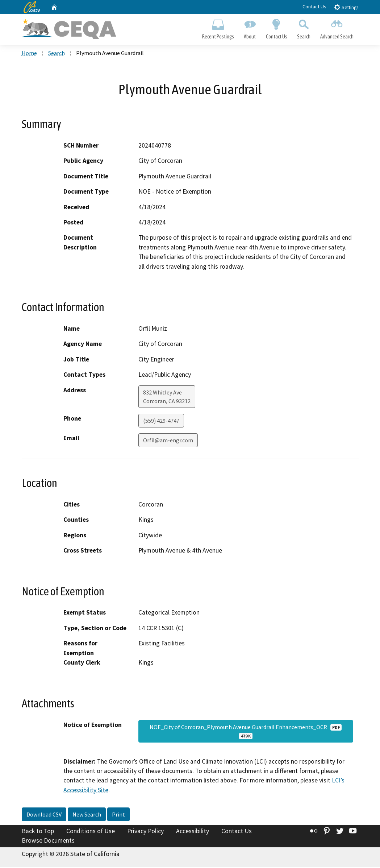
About (250, 28)
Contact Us (314, 7)
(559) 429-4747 (161, 421)
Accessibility (193, 832)
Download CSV (44, 815)
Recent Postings (218, 28)
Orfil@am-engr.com (168, 441)
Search (304, 28)
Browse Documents (48, 841)
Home (29, 54)
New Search (87, 815)
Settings (346, 7)
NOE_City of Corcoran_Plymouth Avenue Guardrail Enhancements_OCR (246, 732)
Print (118, 815)
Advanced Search (337, 28)
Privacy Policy (145, 832)
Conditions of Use (91, 832)
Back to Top (38, 832)
